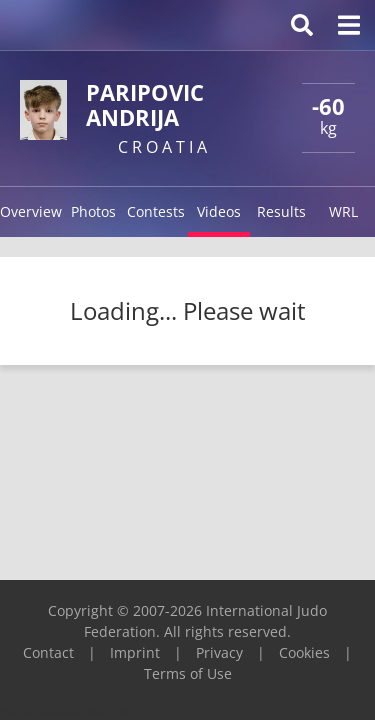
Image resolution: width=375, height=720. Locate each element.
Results (281, 211)
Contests (156, 211)
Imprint (135, 652)
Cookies (304, 652)
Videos (219, 211)
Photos (93, 211)
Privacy (219, 652)
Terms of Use (188, 673)
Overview (31, 211)
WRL (343, 211)
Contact (48, 652)
